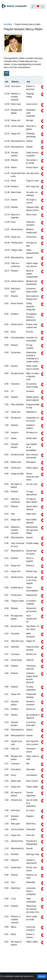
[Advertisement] (23, 17)
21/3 (6, 73)
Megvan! (42, 976)
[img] (43, 7)
